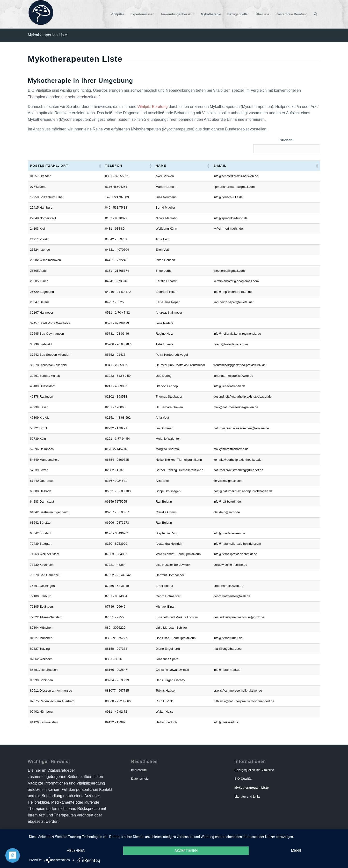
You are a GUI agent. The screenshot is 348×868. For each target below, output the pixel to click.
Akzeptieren (186, 851)
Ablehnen (76, 851)
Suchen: (287, 140)
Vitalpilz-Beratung (153, 107)
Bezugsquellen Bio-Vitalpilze (254, 770)
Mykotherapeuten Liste (47, 35)
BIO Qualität (243, 779)
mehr (296, 851)
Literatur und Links (247, 796)
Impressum (139, 770)
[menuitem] (117, 14)
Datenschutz (140, 779)
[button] (97, 166)
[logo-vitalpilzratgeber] (40, 14)
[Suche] (315, 14)
